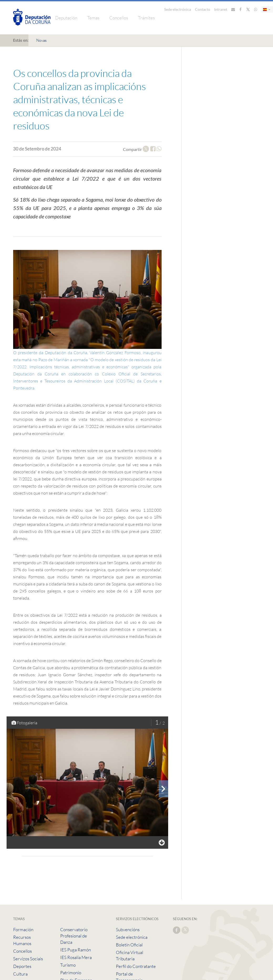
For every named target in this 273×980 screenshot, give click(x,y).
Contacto (203, 9)
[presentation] (163, 789)
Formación (23, 929)
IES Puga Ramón (76, 950)
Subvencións (128, 929)
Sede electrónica (178, 9)
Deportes (22, 966)
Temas (93, 18)
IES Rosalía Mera (76, 957)
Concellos (119, 18)
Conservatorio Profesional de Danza (74, 936)
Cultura (20, 974)
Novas (41, 40)
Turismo (68, 965)
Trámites (146, 18)
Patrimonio (71, 973)
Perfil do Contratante (136, 966)
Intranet (221, 9)
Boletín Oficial (129, 945)
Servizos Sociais (28, 959)
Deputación (66, 18)
